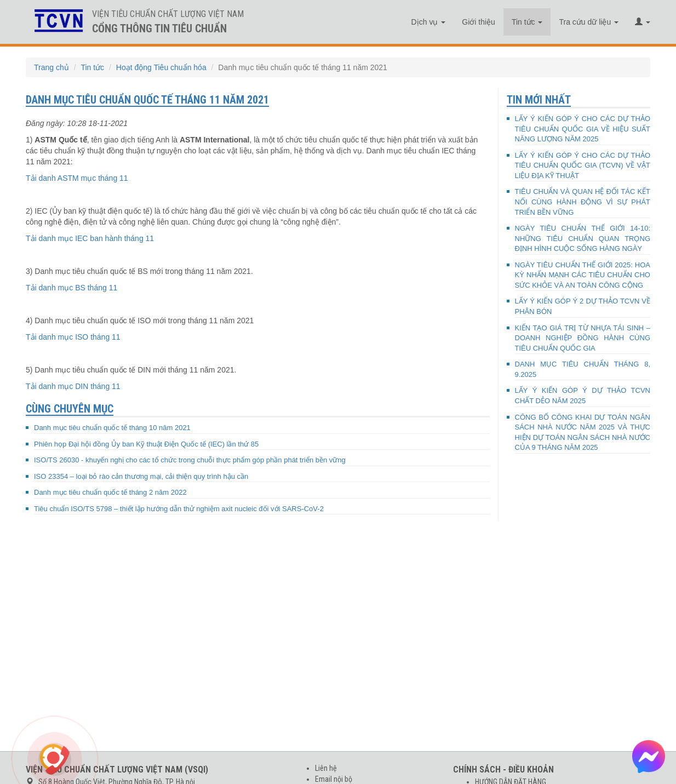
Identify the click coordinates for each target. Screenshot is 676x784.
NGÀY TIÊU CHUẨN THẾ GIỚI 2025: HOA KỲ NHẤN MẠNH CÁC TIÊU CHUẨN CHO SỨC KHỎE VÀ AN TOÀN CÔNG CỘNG (583, 275)
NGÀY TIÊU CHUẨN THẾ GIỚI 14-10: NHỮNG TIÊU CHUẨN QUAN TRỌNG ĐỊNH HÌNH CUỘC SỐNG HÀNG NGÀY (583, 238)
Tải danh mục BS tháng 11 (71, 288)
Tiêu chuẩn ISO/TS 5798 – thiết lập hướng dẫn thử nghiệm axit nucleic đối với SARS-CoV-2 (179, 509)
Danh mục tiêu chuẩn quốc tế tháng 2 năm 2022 (110, 492)
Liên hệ (326, 768)
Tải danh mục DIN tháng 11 (73, 386)
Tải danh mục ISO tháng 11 (73, 337)
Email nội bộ (334, 779)
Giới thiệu (479, 22)
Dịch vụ (429, 22)
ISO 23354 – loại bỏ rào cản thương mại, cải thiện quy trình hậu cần (141, 476)
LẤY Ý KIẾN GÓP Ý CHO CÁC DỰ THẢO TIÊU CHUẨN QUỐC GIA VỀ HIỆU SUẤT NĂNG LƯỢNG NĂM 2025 (583, 129)
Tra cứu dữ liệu (589, 22)
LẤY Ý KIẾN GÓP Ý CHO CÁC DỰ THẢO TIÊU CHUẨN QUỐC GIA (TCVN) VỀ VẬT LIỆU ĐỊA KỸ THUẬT (583, 165)
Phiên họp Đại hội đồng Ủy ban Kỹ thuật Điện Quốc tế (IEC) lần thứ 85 (146, 444)
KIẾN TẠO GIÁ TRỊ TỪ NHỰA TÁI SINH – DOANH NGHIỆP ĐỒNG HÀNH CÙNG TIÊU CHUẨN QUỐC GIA (583, 338)
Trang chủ (51, 67)
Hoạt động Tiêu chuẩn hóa (161, 67)
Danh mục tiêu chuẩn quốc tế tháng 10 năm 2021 (112, 428)
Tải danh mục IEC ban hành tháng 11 (90, 238)
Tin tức (527, 22)
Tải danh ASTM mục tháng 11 (77, 178)
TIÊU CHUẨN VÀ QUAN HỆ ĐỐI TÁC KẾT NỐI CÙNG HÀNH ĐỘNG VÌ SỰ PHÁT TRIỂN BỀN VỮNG (583, 202)
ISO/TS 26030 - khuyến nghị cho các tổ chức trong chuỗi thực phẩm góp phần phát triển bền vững (190, 460)
